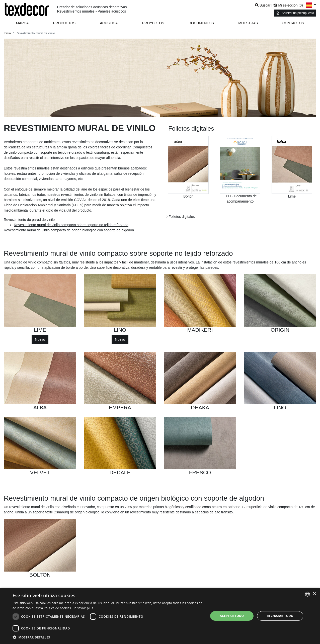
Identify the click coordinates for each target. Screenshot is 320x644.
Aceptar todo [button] (232, 616)
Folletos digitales (180, 217)
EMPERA (120, 407)
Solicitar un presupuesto (295, 13)
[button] (64, 23)
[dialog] (160, 616)
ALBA (40, 407)
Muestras (248, 23)
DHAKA (200, 407)
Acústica (109, 23)
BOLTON (40, 575)
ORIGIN (280, 330)
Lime (292, 196)
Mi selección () (288, 5)
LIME (40, 330)
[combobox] (307, 594)
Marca (22, 23)
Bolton (188, 196)
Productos (64, 23)
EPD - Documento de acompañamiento (240, 199)
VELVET (40, 472)
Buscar (263, 5)
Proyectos (153, 23)
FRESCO (200, 472)
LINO (120, 330)
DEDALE (120, 472)
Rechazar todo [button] (280, 616)
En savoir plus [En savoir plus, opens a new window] (83, 608)
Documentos (201, 23)
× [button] (314, 594)
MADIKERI (200, 330)
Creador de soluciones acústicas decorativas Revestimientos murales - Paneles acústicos (92, 9)
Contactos (293, 23)
